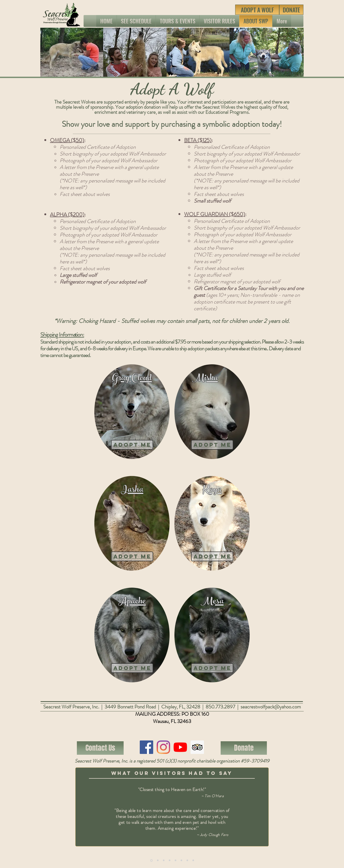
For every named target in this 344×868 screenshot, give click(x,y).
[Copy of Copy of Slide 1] (164, 860)
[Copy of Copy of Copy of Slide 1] (170, 860)
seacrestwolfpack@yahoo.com (271, 707)
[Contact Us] (100, 748)
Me (145, 445)
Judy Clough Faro (214, 835)
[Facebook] (146, 747)
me (145, 556)
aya (215, 490)
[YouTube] (180, 747)
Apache (132, 602)
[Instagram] (163, 747)
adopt (126, 556)
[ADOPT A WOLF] (257, 10)
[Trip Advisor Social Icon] (197, 747)
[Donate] (244, 748)
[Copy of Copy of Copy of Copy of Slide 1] (187, 860)
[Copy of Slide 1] (151, 860)
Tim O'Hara (214, 796)
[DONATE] (291, 10)
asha (135, 490)
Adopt (126, 445)
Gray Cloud (132, 379)
